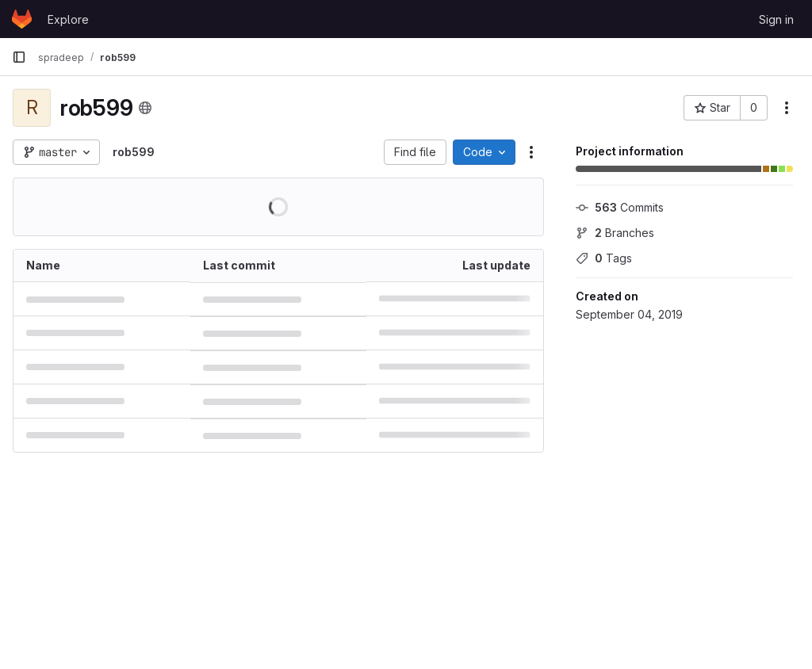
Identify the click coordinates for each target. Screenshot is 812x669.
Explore (68, 19)
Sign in (776, 19)
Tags (604, 258)
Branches (615, 233)
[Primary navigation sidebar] (19, 57)
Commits (620, 207)
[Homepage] (22, 19)
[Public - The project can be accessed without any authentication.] (145, 108)
